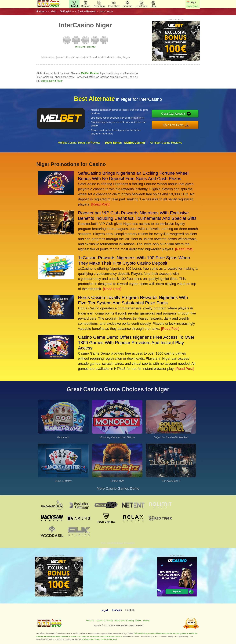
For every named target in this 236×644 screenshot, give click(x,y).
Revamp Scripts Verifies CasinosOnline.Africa (100, 639)
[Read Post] (100, 204)
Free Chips (114, 6)
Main (54, 12)
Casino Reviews (87, 12)
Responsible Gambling (124, 621)
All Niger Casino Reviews (166, 143)
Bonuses (86, 6)
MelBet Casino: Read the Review (79, 143)
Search (138, 621)
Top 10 (74, 6)
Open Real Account (173, 114)
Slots (153, 6)
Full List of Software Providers (118, 543)
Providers (127, 6)
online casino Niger (52, 81)
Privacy (110, 621)
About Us (90, 621)
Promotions (99, 6)
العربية (105, 610)
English (67, 12)
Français (117, 610)
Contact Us (100, 621)
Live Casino (141, 6)
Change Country (193, 6)
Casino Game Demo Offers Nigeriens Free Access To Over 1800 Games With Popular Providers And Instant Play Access (136, 343)
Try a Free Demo (173, 125)
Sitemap (146, 621)
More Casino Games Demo (118, 488)
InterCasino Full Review (85, 47)
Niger (42, 12)
